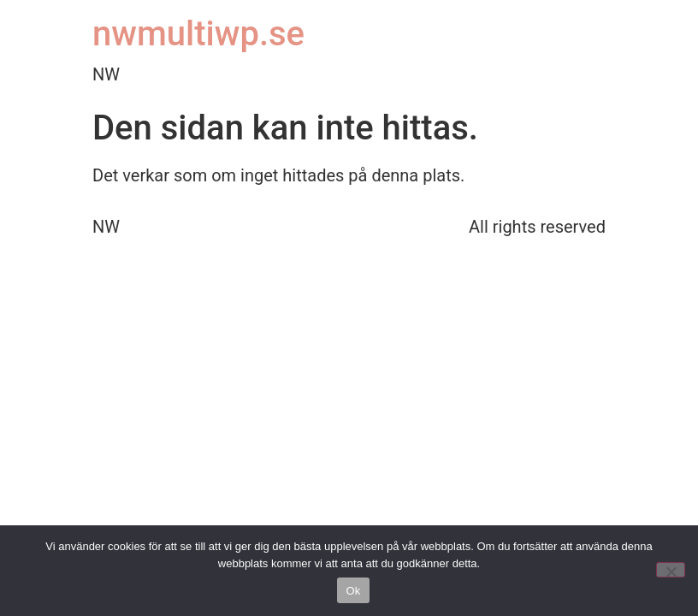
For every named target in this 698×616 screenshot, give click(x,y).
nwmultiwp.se (198, 34)
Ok (353, 591)
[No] (671, 570)
